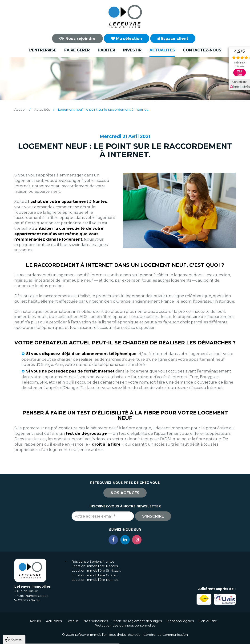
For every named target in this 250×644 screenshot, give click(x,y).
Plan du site (208, 621)
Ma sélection (127, 39)
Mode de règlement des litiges (137, 621)
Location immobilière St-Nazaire (97, 570)
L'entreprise (42, 50)
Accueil (20, 109)
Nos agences (125, 493)
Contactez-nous (202, 50)
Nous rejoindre (77, 39)
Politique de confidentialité (28, 627)
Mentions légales (180, 621)
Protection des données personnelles (125, 625)
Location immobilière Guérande (97, 575)
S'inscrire (153, 516)
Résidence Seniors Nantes (93, 561)
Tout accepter (32, 638)
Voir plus (240, 73)
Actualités (162, 50)
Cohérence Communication (166, 635)
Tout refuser (62, 638)
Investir (132, 50)
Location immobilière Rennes (95, 580)
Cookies (16, 579)
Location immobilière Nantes (95, 566)
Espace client (173, 39)
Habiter (106, 50)
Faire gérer (77, 50)
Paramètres (91, 638)
